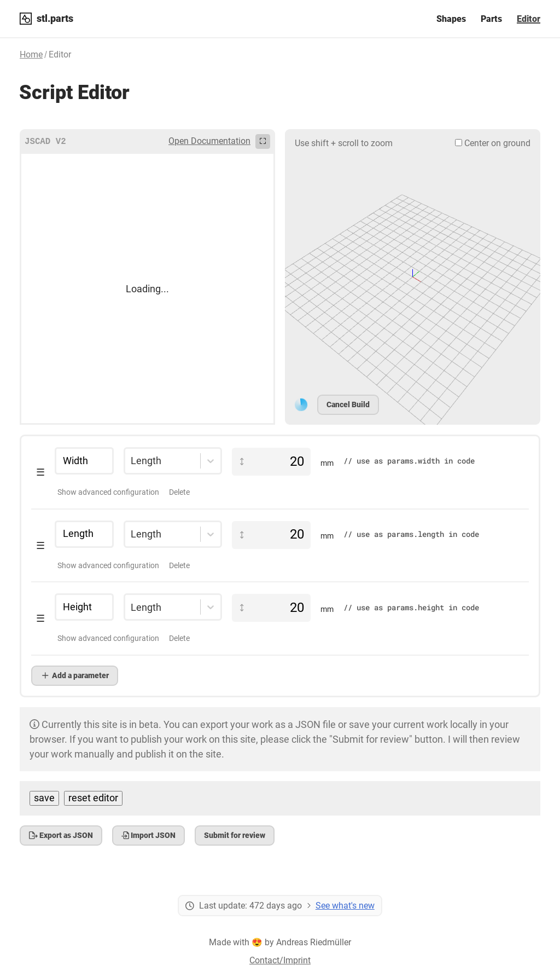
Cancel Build (348, 404)
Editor (529, 19)
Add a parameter (75, 675)
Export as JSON (61, 835)
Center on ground (493, 143)
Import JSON (148, 835)
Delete (179, 492)
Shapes (451, 19)
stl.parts (55, 18)
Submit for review (235, 835)
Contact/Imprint (280, 960)
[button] (280, 473)
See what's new (345, 906)
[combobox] (131, 461)
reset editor (93, 798)
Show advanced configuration (108, 492)
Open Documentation (209, 141)
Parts (491, 19)
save (44, 798)
